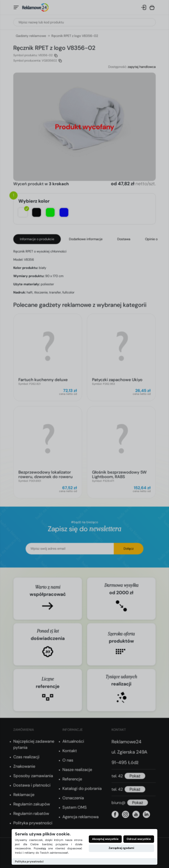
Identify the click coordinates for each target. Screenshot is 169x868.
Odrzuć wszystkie (139, 839)
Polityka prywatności (29, 862)
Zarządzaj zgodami (121, 848)
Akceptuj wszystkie (105, 839)
